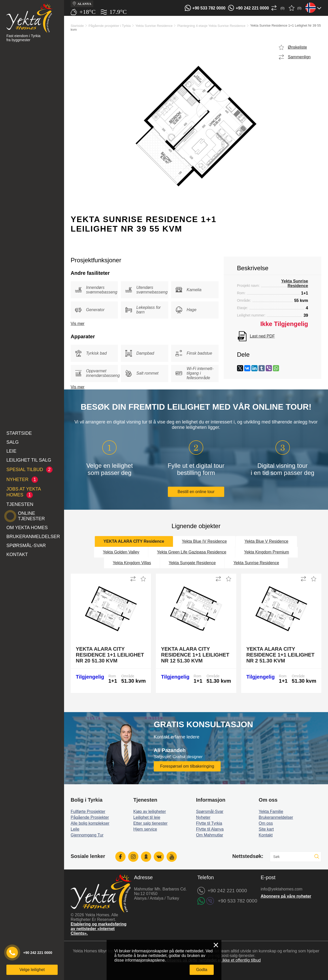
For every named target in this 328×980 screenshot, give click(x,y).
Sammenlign (299, 57)
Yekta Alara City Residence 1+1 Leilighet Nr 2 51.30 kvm (280, 655)
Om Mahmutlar (210, 835)
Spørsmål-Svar (26, 546)
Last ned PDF (262, 336)
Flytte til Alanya (210, 829)
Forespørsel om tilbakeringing (187, 766)
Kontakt (17, 554)
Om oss (266, 823)
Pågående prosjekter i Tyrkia (110, 26)
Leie (11, 451)
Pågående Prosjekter (90, 817)
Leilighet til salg (29, 460)
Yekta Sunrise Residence (154, 26)
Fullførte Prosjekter (88, 812)
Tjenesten (20, 504)
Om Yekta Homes (27, 528)
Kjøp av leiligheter (150, 812)
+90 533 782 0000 (209, 8)
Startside (19, 433)
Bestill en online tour (196, 492)
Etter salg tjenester (150, 823)
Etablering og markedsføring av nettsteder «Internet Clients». (99, 929)
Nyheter (203, 817)
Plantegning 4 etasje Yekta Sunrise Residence (211, 26)
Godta (202, 970)
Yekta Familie (271, 812)
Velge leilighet (32, 970)
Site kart (266, 829)
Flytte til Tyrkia (209, 823)
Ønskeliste (297, 47)
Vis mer (78, 324)
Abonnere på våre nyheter (286, 896)
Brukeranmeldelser (33, 537)
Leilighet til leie (147, 817)
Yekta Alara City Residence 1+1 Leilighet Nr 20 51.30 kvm (110, 655)
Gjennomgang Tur (87, 835)
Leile (75, 829)
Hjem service (145, 829)
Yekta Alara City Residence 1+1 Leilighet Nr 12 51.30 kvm (195, 655)
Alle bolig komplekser (90, 823)
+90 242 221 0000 (252, 8)
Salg (13, 442)
